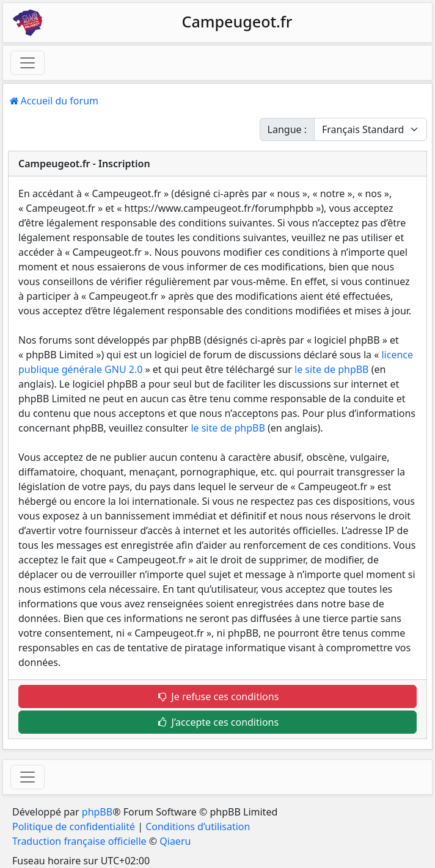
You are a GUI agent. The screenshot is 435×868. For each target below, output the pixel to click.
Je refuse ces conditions (218, 696)
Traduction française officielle (79, 841)
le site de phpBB (331, 369)
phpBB (97, 812)
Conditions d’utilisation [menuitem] (198, 826)
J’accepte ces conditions (217, 722)
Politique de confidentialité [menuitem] (74, 826)
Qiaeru (175, 841)
